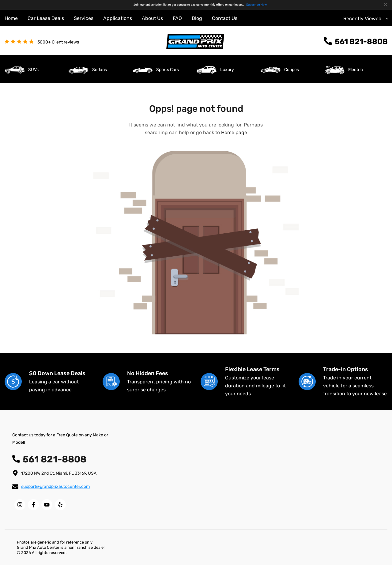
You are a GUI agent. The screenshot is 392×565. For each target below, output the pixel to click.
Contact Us (225, 18)
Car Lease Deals (46, 18)
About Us (152, 18)
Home (11, 18)
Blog (197, 18)
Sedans (100, 70)
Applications (118, 18)
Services (84, 18)
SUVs (33, 70)
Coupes (292, 70)
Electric (356, 70)
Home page (234, 132)
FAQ (177, 18)
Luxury (227, 70)
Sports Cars (168, 70)
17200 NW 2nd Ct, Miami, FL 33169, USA (59, 473)
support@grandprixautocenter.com (55, 486)
